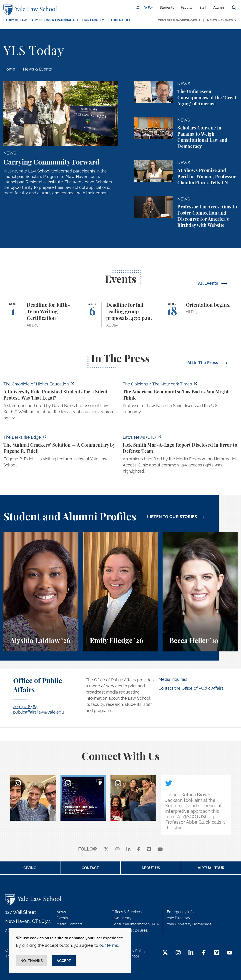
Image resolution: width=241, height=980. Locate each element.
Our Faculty (93, 20)
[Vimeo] (149, 849)
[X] (106, 849)
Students (167, 8)
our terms (109, 945)
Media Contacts (69, 924)
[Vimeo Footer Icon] (217, 953)
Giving (30, 868)
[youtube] (160, 849)
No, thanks (32, 961)
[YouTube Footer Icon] (230, 953)
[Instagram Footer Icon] (178, 953)
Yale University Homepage (189, 924)
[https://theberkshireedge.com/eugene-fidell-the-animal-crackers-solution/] (61, 452)
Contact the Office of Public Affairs (191, 688)
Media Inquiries (173, 679)
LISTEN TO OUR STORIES (172, 517)
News (61, 912)
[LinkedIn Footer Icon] (191, 953)
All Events (209, 283)
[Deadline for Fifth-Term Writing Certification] (41, 315)
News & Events (220, 20)
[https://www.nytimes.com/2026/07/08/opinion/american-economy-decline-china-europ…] (180, 399)
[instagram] (118, 849)
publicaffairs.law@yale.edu (39, 712)
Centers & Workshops (177, 20)
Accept (64, 961)
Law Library (122, 918)
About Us (151, 868)
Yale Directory (179, 918)
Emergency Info (180, 912)
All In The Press (203, 363)
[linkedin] (128, 849)
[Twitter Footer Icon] (165, 953)
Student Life (120, 20)
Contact (90, 868)
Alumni (219, 8)
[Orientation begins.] (200, 315)
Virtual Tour (211, 868)
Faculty (187, 8)
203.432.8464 (25, 707)
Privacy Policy (134, 951)
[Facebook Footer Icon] (204, 953)
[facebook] (139, 849)
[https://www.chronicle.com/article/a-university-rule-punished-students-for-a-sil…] (61, 402)
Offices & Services (127, 912)
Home (9, 69)
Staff (203, 8)
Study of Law (15, 20)
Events (62, 918)
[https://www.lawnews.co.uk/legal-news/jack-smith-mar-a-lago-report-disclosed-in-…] (180, 456)
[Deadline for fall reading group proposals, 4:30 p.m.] (120, 315)
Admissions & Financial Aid (55, 20)
